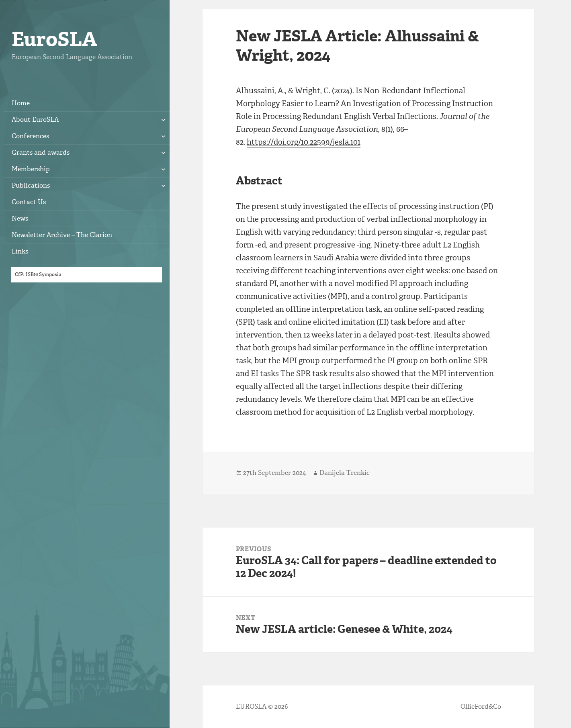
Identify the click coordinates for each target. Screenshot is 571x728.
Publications (31, 185)
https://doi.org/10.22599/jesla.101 (304, 142)
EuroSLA (54, 39)
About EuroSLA (35, 120)
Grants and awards (41, 152)
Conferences (30, 136)
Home (21, 103)
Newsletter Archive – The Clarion (62, 235)
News (20, 218)
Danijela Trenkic (345, 473)
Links (20, 251)
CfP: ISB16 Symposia (38, 274)
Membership (31, 169)
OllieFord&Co (481, 707)
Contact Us (29, 202)
